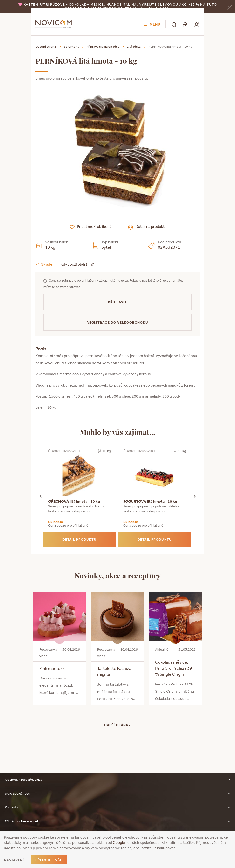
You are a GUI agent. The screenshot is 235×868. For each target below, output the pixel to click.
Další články (117, 725)
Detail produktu (80, 539)
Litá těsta (134, 47)
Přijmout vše (49, 860)
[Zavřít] (230, 7)
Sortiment (71, 47)
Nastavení (14, 860)
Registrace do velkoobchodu (117, 322)
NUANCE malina (122, 4)
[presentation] (40, 496)
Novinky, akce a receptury (118, 575)
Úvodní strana (46, 47)
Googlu (119, 842)
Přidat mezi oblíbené (94, 226)
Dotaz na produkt (150, 226)
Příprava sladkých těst (103, 47)
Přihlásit (117, 302)
